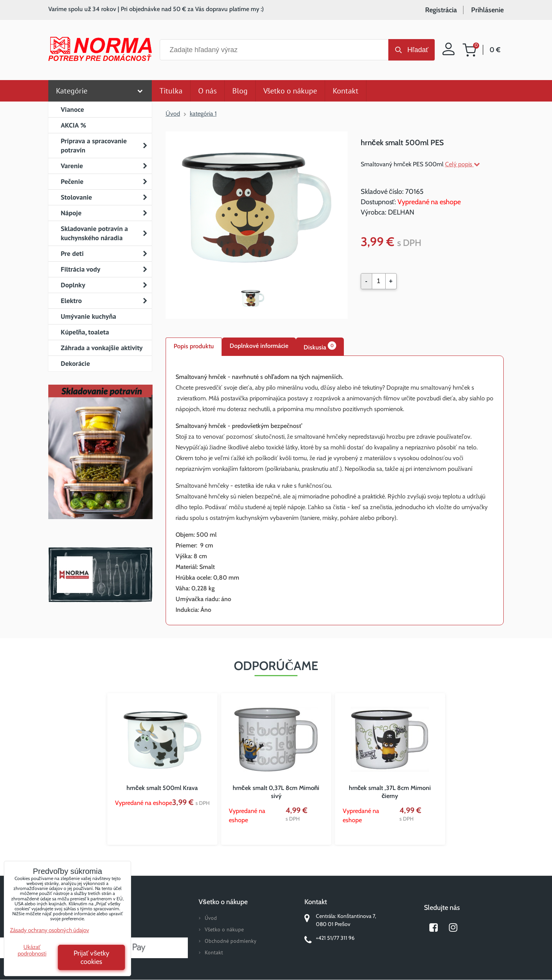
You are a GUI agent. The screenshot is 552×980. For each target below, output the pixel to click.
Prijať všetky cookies (92, 957)
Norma (100, 575)
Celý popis (462, 164)
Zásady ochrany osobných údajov (49, 930)
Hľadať (418, 50)
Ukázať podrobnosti (32, 950)
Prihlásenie (487, 10)
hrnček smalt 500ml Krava (162, 788)
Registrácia (441, 10)
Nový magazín (100, 463)
